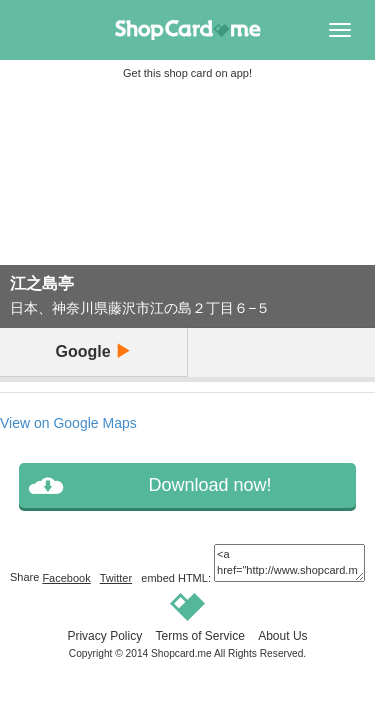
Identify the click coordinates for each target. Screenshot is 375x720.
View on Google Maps (68, 423)
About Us (282, 636)
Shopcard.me (181, 653)
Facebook (66, 578)
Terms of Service (199, 636)
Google (93, 351)
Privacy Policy (104, 636)
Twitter (116, 578)
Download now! (209, 485)
